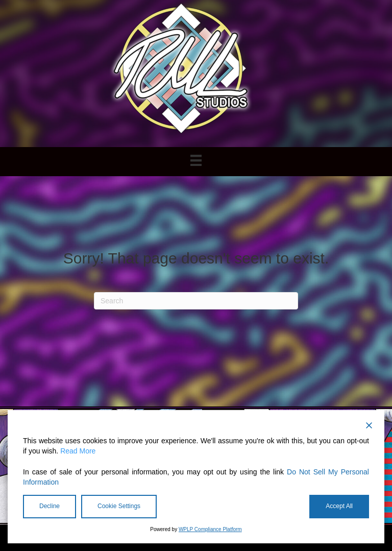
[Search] (196, 301)
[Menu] (196, 160)
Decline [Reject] (50, 506)
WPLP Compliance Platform (210, 529)
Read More (78, 451)
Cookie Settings (119, 506)
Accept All (339, 506)
